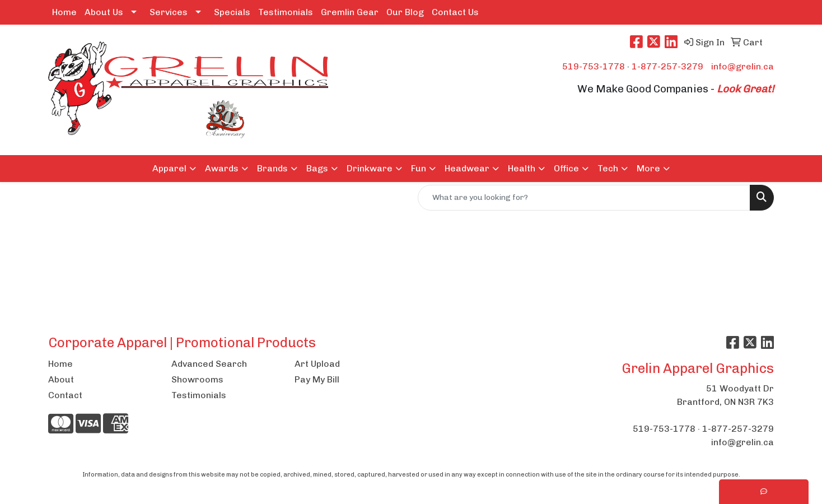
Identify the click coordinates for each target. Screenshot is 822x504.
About (61, 379)
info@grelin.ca (742, 66)
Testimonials (286, 12)
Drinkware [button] (370, 168)
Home (64, 12)
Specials (232, 12)
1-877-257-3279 (667, 66)
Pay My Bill (317, 379)
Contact (65, 395)
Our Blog (405, 12)
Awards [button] (222, 168)
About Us (104, 12)
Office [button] (566, 168)
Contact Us (455, 12)
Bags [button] (317, 168)
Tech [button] (608, 168)
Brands (272, 168)
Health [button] (522, 168)
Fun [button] (419, 168)
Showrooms (197, 379)
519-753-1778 (594, 66)
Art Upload (317, 364)
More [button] (648, 168)
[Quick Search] (584, 198)
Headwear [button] (467, 168)
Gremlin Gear (350, 12)
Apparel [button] (169, 168)
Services (169, 12)
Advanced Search (209, 364)
